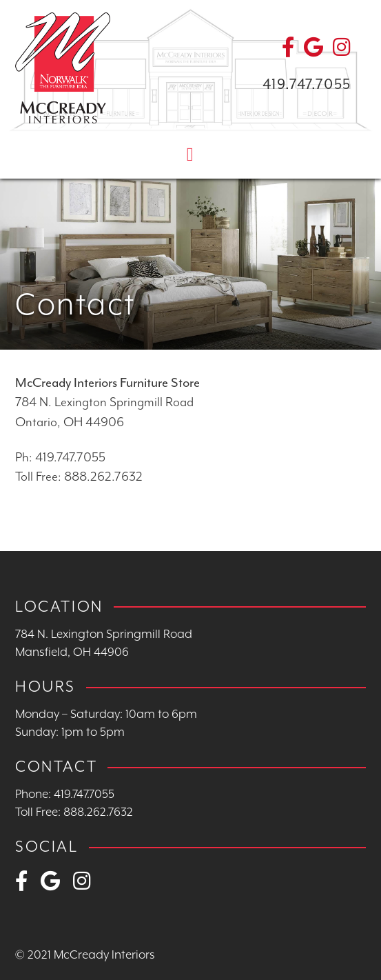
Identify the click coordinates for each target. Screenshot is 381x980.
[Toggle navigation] (190, 153)
